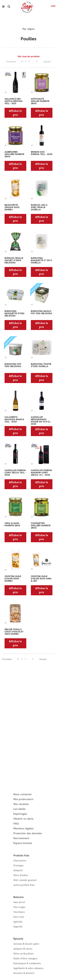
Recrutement (21, 838)
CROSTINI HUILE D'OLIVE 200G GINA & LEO (41, 579)
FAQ (16, 824)
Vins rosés (19, 917)
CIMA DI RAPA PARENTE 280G (12, 524)
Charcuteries (20, 861)
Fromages (18, 865)
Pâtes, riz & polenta (23, 954)
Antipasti (18, 870)
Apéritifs (18, 922)
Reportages (20, 814)
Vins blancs (19, 912)
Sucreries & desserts (24, 973)
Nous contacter (23, 795)
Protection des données (28, 834)
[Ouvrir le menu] (3, 7)
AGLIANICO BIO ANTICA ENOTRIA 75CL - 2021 (14, 101)
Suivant (47, 62)
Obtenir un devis (23, 819)
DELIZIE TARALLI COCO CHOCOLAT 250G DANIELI (14, 632)
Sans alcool (19, 902)
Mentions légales (23, 829)
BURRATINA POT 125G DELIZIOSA (13, 365)
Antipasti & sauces (23, 949)
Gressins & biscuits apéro (26, 944)
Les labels (19, 809)
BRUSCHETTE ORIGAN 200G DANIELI (12, 207)
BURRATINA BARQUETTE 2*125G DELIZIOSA (15, 314)
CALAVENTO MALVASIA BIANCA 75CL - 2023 (14, 419)
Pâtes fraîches (21, 875)
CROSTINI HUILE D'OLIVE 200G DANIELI (13, 579)
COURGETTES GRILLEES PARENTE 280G (41, 526)
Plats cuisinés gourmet (25, 880)
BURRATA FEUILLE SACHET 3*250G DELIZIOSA (14, 260)
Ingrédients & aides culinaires (28, 968)
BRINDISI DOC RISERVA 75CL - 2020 (42, 153)
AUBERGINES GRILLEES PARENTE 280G (14, 154)
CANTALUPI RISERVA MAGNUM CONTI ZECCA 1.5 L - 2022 (41, 473)
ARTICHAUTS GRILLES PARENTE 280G (40, 101)
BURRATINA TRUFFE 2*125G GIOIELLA (41, 365)
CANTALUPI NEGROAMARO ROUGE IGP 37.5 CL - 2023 (41, 421)
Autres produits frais (24, 885)
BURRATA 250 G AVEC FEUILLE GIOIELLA (39, 207)
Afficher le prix (15, 113)
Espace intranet (23, 843)
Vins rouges (19, 907)
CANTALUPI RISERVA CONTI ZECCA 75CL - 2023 (15, 473)
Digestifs (18, 927)
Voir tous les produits (29, 57)
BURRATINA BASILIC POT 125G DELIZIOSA (41, 312)
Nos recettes (21, 804)
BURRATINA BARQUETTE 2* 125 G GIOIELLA (41, 260)
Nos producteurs (23, 799)
